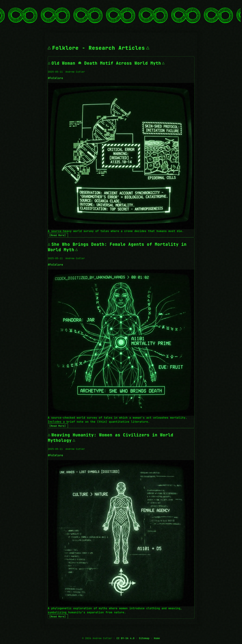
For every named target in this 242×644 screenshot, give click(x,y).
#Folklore (56, 78)
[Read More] (58, 235)
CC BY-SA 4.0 (126, 638)
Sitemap (144, 638)
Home (157, 638)
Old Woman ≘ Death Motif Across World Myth (106, 63)
